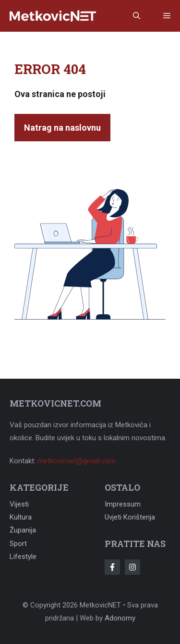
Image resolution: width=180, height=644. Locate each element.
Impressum (123, 504)
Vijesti (19, 504)
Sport (18, 544)
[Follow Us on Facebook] (112, 567)
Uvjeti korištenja (130, 517)
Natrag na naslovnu (62, 128)
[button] (137, 16)
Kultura (21, 517)
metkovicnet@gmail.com (77, 461)
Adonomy (120, 618)
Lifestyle (23, 557)
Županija (23, 530)
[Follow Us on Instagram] (132, 567)
